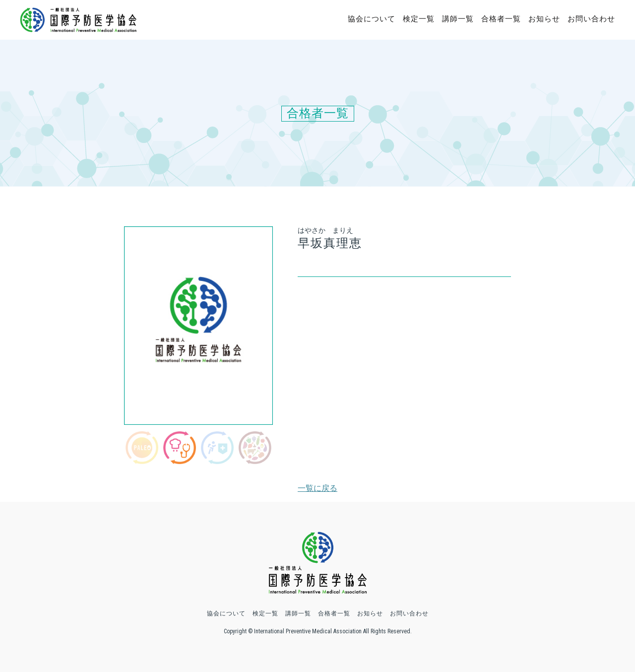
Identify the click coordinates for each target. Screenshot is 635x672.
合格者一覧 (501, 19)
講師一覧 (458, 19)
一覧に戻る (317, 488)
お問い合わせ (591, 19)
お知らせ (544, 19)
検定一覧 (419, 19)
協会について (372, 19)
